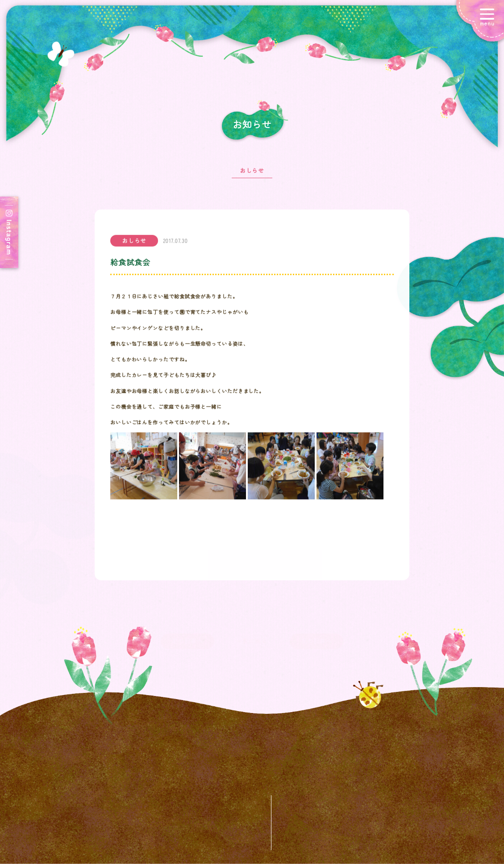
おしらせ (252, 175)
